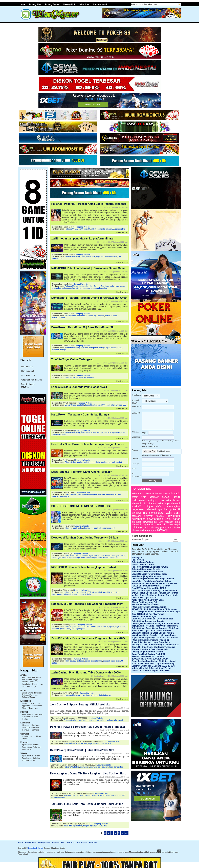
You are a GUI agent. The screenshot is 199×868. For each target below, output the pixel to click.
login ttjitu (94, 826)
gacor (87, 661)
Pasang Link (69, 4)
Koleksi (35, 684)
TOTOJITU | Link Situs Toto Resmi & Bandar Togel (156, 612)
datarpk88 (110, 229)
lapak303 (81, 405)
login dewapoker (116, 767)
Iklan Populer (82, 842)
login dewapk (103, 767)
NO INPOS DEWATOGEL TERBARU (149, 656)
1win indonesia (111, 256)
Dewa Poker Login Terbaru (145, 598)
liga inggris (83, 286)
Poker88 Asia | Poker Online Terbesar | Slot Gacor (156, 628)
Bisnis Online (28, 693)
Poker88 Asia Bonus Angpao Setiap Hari (151, 671)
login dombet (99, 316)
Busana (25, 682)
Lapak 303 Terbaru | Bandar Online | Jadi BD (153, 633)
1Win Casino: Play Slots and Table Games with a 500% (86, 673)
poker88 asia (106, 743)
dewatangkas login (92, 795)
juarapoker (74, 555)
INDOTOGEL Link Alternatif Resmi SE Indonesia (155, 609)
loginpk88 (101, 229)
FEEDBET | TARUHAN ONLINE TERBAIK (151, 586)
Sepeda (25, 738)
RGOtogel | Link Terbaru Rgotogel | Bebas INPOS (155, 645)
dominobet (81, 316)
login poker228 (85, 592)
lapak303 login (104, 405)
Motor (39, 736)
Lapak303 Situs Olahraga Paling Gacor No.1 (79, 387)
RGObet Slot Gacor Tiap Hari (146, 605)
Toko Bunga (31, 686)
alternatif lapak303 (118, 405)
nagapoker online (100, 288)
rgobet (112, 627)
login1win (100, 256)
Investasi (38, 693)
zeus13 (73, 661)
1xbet (91, 286)
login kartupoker (118, 432)
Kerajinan (34, 682)
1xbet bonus (120, 286)
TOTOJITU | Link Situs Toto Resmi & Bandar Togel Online (87, 804)
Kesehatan (27, 684)
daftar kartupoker (59, 435)
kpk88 (93, 432)
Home (23, 4)
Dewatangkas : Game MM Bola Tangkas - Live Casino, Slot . (88, 774)
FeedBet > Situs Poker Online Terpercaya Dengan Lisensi (88, 444)
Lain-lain (26, 736)
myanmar (91, 377)
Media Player (37, 706)
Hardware (36, 725)
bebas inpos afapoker (99, 627)
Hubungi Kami (100, 4)
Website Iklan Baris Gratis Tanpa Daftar (151, 649)
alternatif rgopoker (72, 594)
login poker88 (94, 743)
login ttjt (83, 377)
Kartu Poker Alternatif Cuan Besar (148, 600)
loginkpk (107, 432)
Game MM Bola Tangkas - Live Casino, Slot (152, 619)
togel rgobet (81, 629)
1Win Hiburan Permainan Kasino (147, 572)
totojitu (73, 377)
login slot (90, 695)
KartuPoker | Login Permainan (146, 576)
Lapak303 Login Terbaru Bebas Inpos (150, 574)
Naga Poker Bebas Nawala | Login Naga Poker (154, 635)
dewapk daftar (116, 348)
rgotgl (80, 528)
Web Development (33, 716)
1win (83, 256)
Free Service (27, 714)
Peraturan (93, 842)
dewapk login (104, 348)
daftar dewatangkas (108, 795)
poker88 (87, 229)
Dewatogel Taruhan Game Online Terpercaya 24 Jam (85, 538)
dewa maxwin (104, 558)
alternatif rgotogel (90, 528)
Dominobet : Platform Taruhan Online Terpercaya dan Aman (89, 298)
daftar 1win (91, 256)
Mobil (33, 736)
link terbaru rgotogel (107, 528)
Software (35, 730)
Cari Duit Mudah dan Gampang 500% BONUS (153, 666)
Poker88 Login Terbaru (143, 562)
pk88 (81, 229)
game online (120, 229)
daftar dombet (111, 316)
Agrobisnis (26, 677)
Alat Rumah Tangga (30, 680)
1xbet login (109, 286)
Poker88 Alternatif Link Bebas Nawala (150, 567)
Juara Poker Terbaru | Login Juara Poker (151, 642)
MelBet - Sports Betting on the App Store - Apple (155, 595)
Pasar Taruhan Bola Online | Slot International (154, 661)
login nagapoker (68, 288)
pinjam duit (119, 720)
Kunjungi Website (83, 227)
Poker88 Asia (138, 560)
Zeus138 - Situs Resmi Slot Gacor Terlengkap (153, 647)
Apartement (27, 745)
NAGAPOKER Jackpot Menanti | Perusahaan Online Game (88, 268)
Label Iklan (84, 4)
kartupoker (86, 432)
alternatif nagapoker (84, 288)
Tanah (30, 749)
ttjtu (70, 826)
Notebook (26, 727)
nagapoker (57, 288)
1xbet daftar (99, 286)
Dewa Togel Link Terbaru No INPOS (149, 654)
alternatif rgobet (59, 629)
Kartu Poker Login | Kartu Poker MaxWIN (151, 631)
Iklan (36, 714)
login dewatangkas (89, 494)
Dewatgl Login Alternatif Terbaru (147, 652)
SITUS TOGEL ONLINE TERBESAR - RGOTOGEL (82, 506)
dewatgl (65, 558)
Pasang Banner (52, 4)
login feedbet (89, 462)
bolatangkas (65, 496)
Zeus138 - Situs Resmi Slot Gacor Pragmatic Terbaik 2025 (88, 638)
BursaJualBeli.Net (35, 848)
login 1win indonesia (103, 695)
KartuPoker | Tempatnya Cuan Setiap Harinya (80, 415)
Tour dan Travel (29, 760)
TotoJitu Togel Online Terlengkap (72, 359)
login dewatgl (74, 558)
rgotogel (73, 528)
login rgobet (120, 627)
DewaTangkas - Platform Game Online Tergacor (82, 472)
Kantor (36, 745)
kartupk (100, 432)
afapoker (73, 627)
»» (126, 833)
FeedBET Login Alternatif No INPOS (149, 588)
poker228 (74, 592)
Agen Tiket (27, 756)
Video (37, 708)
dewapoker (93, 348)
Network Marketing (30, 695)
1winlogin (109, 720)
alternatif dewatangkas (107, 494)
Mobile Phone (28, 708)
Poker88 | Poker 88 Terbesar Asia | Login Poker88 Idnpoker (89, 204)
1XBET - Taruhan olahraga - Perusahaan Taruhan (155, 593)
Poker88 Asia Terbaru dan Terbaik (148, 621)
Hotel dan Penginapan (31, 757)
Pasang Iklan (35, 4)
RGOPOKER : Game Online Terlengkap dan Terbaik (84, 567)
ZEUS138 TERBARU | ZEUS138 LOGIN (150, 659)
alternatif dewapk (59, 350)
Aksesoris (26, 725)
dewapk (85, 348)
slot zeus (81, 661)
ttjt (77, 377)
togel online (77, 826)
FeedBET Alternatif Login (144, 616)
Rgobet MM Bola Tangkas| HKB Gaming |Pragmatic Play (87, 604)
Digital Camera (28, 703)
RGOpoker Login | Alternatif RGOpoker (150, 640)
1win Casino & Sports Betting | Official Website (80, 705)
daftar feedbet (101, 462)
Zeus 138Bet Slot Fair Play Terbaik (148, 614)
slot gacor (114, 558)
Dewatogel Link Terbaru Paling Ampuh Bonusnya (155, 623)
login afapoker (84, 627)
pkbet (94, 229)
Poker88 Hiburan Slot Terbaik (146, 569)
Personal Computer (30, 729)
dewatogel (56, 558)
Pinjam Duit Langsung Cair (145, 602)
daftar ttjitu (103, 826)
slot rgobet (70, 629)
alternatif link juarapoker (89, 555)
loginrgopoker (58, 594)
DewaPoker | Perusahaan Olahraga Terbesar (153, 579)
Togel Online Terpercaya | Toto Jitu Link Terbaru (155, 638)
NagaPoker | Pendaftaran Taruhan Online (151, 581)
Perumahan (27, 747)
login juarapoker (119, 555)
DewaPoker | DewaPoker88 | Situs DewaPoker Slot (83, 327)
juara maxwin (106, 555)
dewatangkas (75, 494)
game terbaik (85, 594)
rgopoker (115, 592)
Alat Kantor (37, 677)
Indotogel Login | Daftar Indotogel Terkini (151, 668)
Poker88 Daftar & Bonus (143, 565)
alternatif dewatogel (89, 558)
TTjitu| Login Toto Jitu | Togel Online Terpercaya (155, 626)
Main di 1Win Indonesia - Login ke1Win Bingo (153, 664)
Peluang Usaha (28, 697)
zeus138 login (109, 661)
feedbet (80, 462)
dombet (90, 316)
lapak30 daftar (91, 405)
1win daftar (100, 720)
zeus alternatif (97, 661)
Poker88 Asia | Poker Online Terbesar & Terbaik (154, 583)
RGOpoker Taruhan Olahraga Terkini (149, 607)
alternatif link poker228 (101, 592)
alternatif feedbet (115, 462)
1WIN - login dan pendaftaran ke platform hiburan (83, 239)
